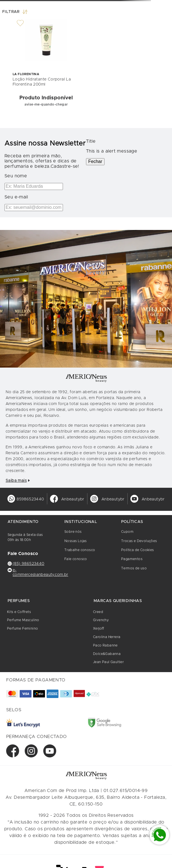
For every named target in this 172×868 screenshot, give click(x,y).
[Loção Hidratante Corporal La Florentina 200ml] (46, 65)
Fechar (95, 161)
